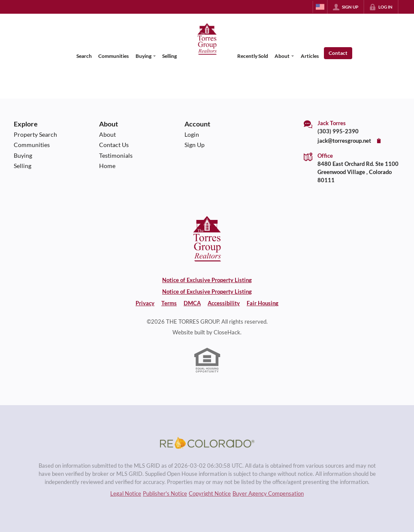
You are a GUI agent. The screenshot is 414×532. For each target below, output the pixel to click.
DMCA (192, 303)
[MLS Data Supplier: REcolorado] (207, 443)
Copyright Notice (210, 493)
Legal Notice (126, 493)
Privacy (145, 303)
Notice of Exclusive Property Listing (207, 280)
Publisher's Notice (165, 493)
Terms (169, 303)
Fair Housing (263, 303)
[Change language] (320, 7)
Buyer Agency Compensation (268, 493)
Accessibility (224, 303)
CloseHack (227, 332)
